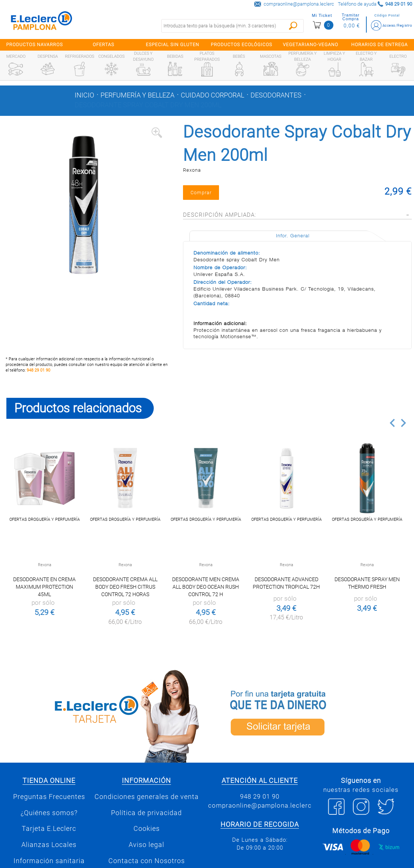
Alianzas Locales (49, 845)
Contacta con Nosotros (147, 861)
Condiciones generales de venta (147, 797)
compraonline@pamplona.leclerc (299, 4)
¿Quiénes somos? (49, 813)
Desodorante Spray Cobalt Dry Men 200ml (148, 105)
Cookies (147, 829)
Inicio (84, 95)
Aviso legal (146, 845)
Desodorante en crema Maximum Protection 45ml (44, 587)
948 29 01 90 (38, 370)
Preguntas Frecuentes (49, 797)
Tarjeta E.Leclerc (49, 829)
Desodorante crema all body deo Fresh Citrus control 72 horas (125, 587)
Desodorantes (276, 95)
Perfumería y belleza (137, 95)
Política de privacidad (146, 813)
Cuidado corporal (212, 95)
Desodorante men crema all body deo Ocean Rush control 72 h (206, 587)
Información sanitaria (49, 861)
